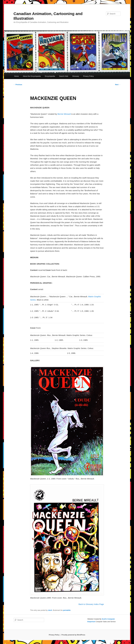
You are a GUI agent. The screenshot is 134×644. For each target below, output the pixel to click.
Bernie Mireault (64, 114)
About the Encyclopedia (32, 76)
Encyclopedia (50, 76)
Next (118, 85)
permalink (67, 610)
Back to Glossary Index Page (91, 604)
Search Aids (64, 76)
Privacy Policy (88, 76)
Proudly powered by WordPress (73, 635)
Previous (18, 85)
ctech (50, 610)
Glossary (76, 76)
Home (16, 76)
